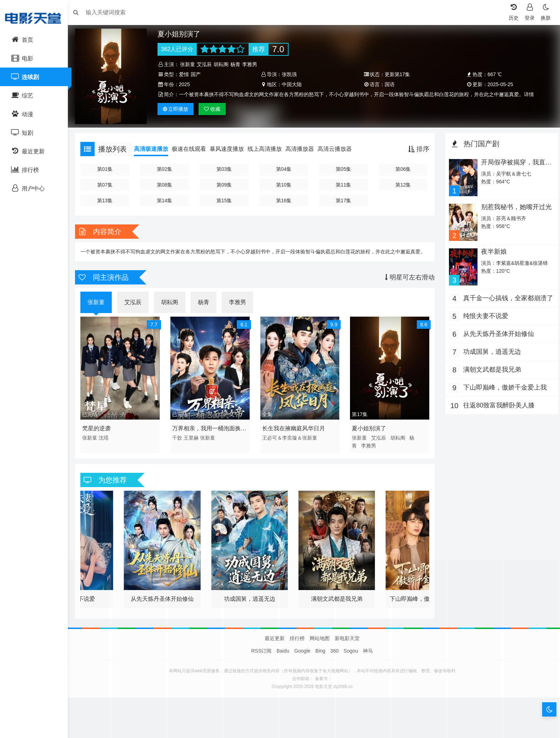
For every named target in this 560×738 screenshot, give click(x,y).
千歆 (179, 442)
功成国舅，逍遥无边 (490, 348)
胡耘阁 (224, 64)
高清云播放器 (338, 147)
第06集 (402, 168)
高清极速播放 (155, 147)
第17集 (343, 199)
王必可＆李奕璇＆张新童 (290, 442)
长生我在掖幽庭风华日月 (294, 433)
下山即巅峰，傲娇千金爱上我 (503, 384)
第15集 (226, 199)
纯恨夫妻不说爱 (484, 313)
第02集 (167, 168)
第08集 (167, 183)
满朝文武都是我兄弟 (490, 366)
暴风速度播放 (230, 147)
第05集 (343, 168)
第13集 (108, 199)
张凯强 (290, 74)
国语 (389, 84)
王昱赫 (193, 442)
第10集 (284, 183)
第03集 (226, 168)
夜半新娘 (492, 249)
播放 (178, 109)
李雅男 (252, 64)
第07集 (108, 183)
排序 (417, 148)
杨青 (238, 64)
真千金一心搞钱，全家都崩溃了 (503, 296)
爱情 (186, 74)
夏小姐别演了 (369, 433)
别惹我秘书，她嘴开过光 (514, 205)
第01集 (108, 168)
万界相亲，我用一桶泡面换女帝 (211, 434)
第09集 (226, 183)
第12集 (402, 183)
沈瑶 (107, 442)
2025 (187, 84)
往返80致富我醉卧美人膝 (497, 402)
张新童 (190, 64)
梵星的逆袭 (100, 433)
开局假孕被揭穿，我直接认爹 (514, 164)
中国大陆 (292, 84)
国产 (198, 74)
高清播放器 (303, 147)
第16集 (284, 199)
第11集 (343, 183)
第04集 (284, 168)
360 (334, 656)
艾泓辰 (207, 64)
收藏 (215, 109)
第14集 (167, 199)
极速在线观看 (192, 147)
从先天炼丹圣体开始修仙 (497, 331)
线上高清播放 (268, 147)
